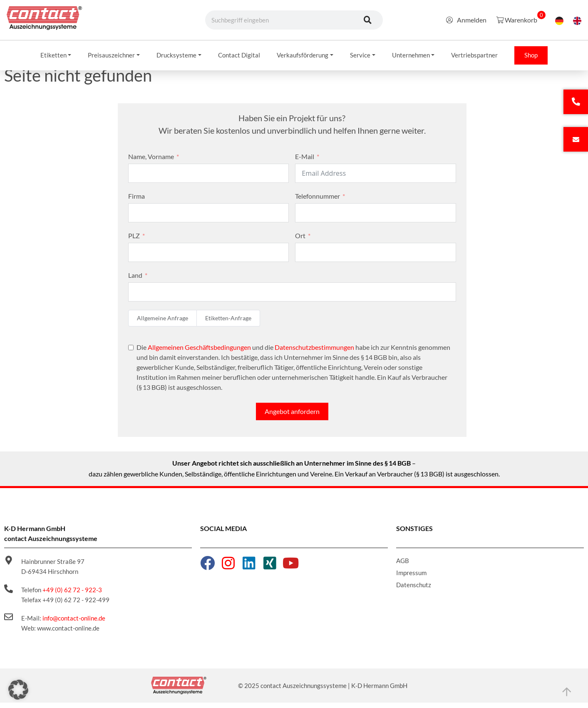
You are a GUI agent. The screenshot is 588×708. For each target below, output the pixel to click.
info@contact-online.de (74, 624)
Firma (136, 202)
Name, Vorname (151, 162)
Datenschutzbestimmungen (314, 353)
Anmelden (466, 20)
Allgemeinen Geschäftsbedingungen (199, 353)
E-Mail (305, 162)
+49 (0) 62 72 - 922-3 (72, 596)
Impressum (411, 578)
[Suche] (367, 20)
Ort (300, 241)
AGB (403, 566)
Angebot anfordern (292, 417)
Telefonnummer (318, 202)
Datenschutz (414, 591)
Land (135, 281)
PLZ (134, 241)
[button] (18, 690)
